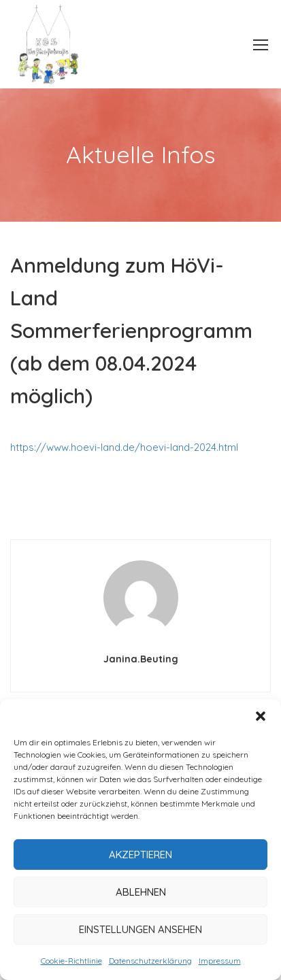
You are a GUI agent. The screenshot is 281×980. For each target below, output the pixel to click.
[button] (261, 716)
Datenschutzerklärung (150, 961)
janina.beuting (141, 659)
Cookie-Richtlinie (71, 961)
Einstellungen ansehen (140, 929)
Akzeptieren (140, 855)
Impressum (220, 961)
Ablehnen (141, 892)
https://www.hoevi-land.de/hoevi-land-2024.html (124, 447)
